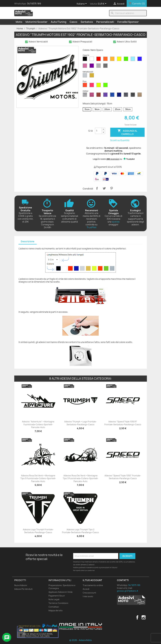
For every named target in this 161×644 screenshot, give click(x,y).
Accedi (86, 589)
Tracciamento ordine (93, 585)
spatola (116, 222)
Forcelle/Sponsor (128, 22)
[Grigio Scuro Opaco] (106, 66)
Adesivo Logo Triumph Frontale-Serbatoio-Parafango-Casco (38, 531)
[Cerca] (128, 13)
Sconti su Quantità (120, 140)
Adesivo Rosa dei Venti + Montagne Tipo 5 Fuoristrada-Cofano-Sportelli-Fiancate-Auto (38, 478)
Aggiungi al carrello (127, 132)
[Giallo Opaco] (120, 60)
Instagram (144, 617)
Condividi (97, 188)
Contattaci (54, 607)
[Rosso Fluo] (85, 86)
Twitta (104, 188)
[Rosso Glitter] (99, 95)
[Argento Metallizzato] (85, 76)
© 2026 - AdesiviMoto (80, 640)
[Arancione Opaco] (106, 60)
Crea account (89, 593)
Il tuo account (92, 580)
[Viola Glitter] (106, 95)
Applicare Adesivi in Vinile (61, 592)
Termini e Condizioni (58, 603)
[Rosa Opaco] (85, 66)
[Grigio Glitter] (126, 95)
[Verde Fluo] (106, 86)
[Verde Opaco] (126, 60)
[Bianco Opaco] (92, 60)
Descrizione (28, 241)
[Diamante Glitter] (85, 95)
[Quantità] (98, 131)
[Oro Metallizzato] (92, 76)
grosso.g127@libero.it (127, 591)
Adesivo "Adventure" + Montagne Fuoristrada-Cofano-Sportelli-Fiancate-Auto (38, 424)
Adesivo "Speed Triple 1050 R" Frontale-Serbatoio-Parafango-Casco (123, 423)
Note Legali (54, 599)
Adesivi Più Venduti (23, 589)
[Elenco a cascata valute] (103, 4)
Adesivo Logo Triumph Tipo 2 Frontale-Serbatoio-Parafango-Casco (80, 531)
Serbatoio (87, 22)
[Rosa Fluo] (92, 86)
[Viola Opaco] (92, 66)
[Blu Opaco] (140, 60)
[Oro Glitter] (140, 95)
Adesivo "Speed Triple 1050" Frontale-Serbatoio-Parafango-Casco (123, 477)
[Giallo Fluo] (99, 86)
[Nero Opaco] (85, 60)
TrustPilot (92, 227)
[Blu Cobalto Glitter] (120, 95)
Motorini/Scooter (37, 22)
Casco (73, 22)
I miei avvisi (88, 596)
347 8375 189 (34, 4)
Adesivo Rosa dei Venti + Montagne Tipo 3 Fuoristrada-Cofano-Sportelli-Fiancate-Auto (80, 478)
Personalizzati (105, 22)
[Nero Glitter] (133, 95)
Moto (19, 22)
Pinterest (112, 188)
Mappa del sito (56, 610)
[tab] (28, 242)
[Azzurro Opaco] (133, 60)
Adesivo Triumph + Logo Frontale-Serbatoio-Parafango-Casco (80, 423)
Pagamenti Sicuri (57, 596)
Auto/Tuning (59, 22)
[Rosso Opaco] (99, 60)
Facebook (137, 617)
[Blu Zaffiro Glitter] (113, 95)
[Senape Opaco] (113, 60)
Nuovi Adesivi (21, 585)
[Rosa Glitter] (92, 95)
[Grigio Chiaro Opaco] (99, 66)
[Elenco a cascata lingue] (82, 4)
